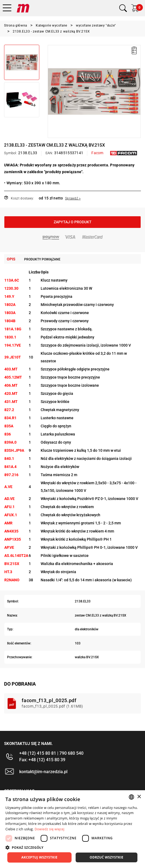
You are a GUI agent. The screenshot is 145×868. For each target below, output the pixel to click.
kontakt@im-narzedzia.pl (43, 772)
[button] (72, 847)
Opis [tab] (11, 259)
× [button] (139, 797)
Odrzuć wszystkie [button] (107, 857)
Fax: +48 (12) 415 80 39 (42, 760)
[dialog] (72, 829)
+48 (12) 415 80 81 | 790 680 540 (51, 753)
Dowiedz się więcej (50, 829)
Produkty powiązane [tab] (42, 259)
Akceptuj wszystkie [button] (39, 857)
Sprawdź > (73, 198)
